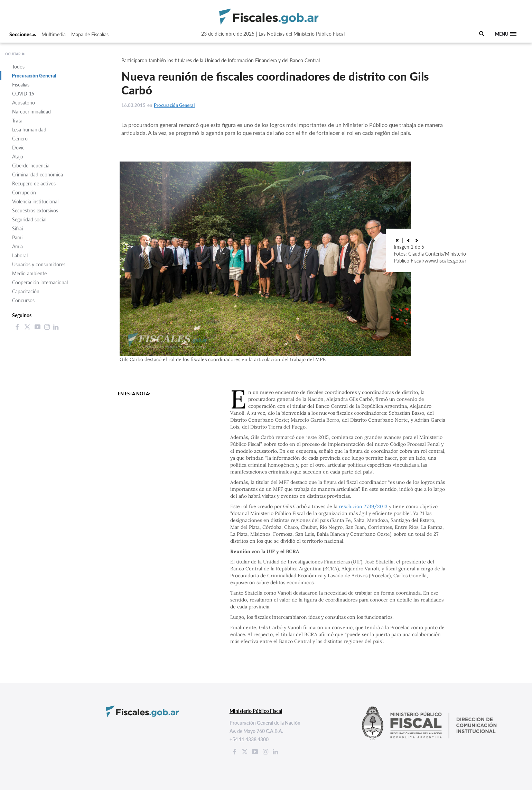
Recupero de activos (34, 183)
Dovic (18, 148)
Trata (17, 121)
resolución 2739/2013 (363, 506)
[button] (408, 240)
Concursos (23, 300)
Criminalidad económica (38, 174)
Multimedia (54, 34)
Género (20, 139)
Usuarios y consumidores (39, 264)
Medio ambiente (29, 273)
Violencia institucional (35, 201)
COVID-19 (23, 94)
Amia (17, 246)
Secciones (23, 34)
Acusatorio (24, 103)
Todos (18, 67)
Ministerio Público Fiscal (319, 34)
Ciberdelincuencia (31, 166)
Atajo (18, 157)
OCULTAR (15, 54)
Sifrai (17, 228)
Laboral (20, 255)
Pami (17, 237)
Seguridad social (29, 219)
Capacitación (26, 291)
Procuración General (34, 76)
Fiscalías (21, 85)
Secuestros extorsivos (35, 210)
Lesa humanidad (29, 130)
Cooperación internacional (40, 282)
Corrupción (24, 192)
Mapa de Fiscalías (90, 34)
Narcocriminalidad (31, 112)
